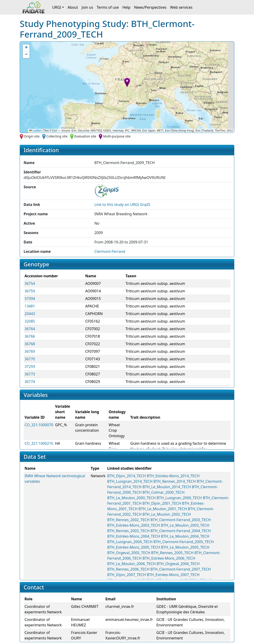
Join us (87, 7)
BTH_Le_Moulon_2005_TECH (185, 547)
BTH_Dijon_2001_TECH (162, 503)
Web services (181, 7)
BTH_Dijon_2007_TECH (127, 575)
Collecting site (57, 136)
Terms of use (108, 7)
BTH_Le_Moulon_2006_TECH (131, 564)
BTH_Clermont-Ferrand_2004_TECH (181, 531)
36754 (30, 283)
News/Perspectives (150, 7)
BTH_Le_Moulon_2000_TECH (131, 498)
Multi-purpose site (117, 136)
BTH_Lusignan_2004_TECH (130, 542)
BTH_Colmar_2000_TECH (164, 492)
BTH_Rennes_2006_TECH (128, 569)
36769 (30, 351)
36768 (30, 344)
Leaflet (35, 131)
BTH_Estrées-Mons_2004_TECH (134, 536)
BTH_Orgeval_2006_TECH (178, 564)
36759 (30, 291)
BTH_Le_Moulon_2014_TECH (167, 487)
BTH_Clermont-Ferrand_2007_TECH (181, 569)
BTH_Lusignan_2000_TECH (179, 498)
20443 (30, 314)
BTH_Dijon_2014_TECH (127, 476)
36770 (30, 359)
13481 (30, 306)
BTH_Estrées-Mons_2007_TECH (173, 575)
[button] (127, 82)
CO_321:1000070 (39, 425)
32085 (30, 321)
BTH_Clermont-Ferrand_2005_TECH (184, 542)
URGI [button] (57, 7)
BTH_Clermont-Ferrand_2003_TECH (181, 520)
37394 (30, 299)
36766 (30, 336)
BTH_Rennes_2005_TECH (172, 553)
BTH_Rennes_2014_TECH (174, 481)
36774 (30, 382)
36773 (30, 374)
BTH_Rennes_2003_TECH (128, 531)
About (73, 7)
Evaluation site (85, 136)
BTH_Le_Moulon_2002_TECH (167, 514)
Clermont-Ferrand (110, 251)
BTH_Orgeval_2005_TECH (129, 553)
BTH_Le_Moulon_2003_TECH (185, 525)
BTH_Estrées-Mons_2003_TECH (134, 525)
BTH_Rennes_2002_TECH (128, 520)
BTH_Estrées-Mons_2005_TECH (134, 547)
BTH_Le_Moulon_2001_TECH (163, 509)
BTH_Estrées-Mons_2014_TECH (173, 476)
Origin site (32, 136)
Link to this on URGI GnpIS (122, 205)
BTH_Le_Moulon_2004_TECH (185, 536)
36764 (30, 329)
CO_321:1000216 (39, 443)
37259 (30, 366)
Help (126, 7)
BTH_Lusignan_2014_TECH (130, 481)
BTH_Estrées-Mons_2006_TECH (169, 558)
